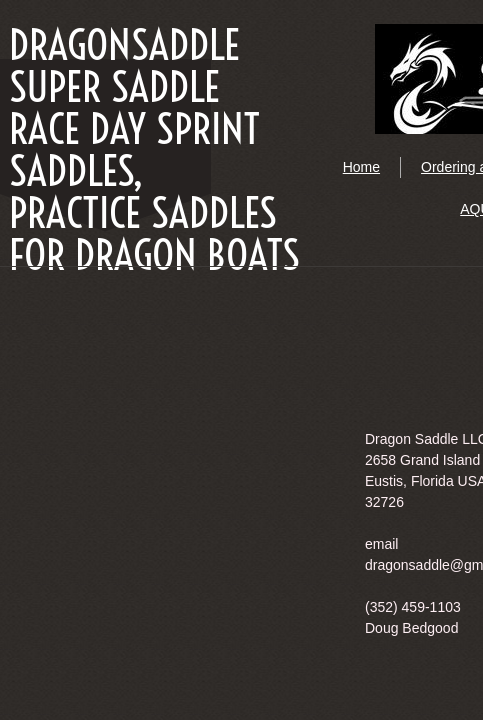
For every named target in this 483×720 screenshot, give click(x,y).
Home (361, 167)
